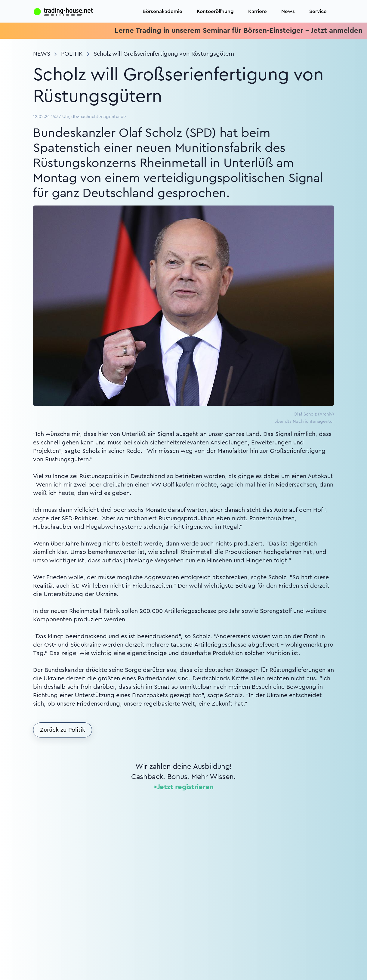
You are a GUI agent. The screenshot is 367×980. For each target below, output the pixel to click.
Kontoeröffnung (215, 11)
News (288, 11)
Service (318, 11)
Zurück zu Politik (63, 730)
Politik (72, 54)
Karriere (258, 11)
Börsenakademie (162, 11)
